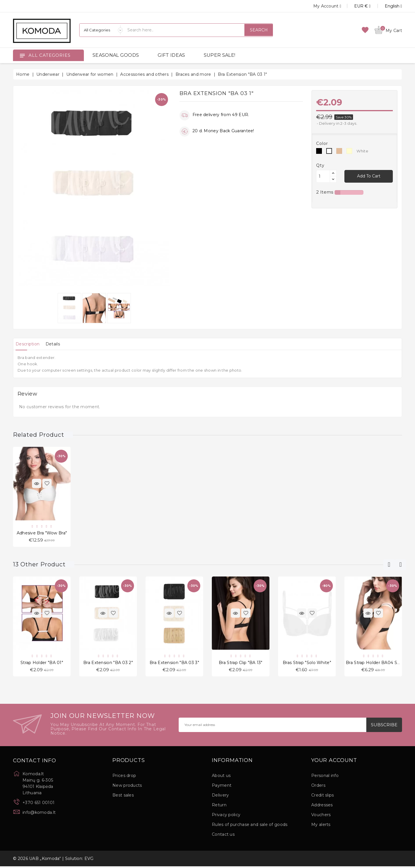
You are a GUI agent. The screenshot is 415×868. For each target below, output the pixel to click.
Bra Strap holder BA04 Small (376, 664)
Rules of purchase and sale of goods (250, 826)
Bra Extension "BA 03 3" (174, 664)
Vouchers (321, 816)
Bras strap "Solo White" (307, 664)
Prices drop (124, 777)
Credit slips (323, 797)
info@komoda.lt (39, 814)
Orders (318, 787)
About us (221, 777)
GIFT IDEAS (171, 55)
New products (127, 787)
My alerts (321, 826)
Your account (334, 762)
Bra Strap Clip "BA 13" (241, 664)
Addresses (322, 807)
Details (59, 344)
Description (30, 344)
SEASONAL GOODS (116, 55)
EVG (89, 860)
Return (219, 807)
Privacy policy (226, 816)
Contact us (223, 836)
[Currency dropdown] (356, 6)
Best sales (123, 797)
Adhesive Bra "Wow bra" (42, 534)
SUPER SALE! (219, 55)
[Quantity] (323, 176)
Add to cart (368, 176)
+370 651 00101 (38, 804)
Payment (222, 787)
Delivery (220, 797)
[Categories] (101, 30)
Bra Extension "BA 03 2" (108, 664)
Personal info (325, 777)
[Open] (22, 55)
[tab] (30, 344)
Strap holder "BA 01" (42, 664)
